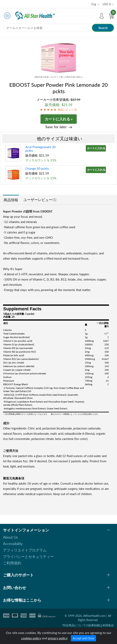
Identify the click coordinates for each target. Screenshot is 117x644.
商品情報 (11, 200)
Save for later (56, 127)
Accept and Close (83, 638)
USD (107, 4)
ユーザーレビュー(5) (40, 200)
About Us (10, 537)
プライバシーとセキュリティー (28, 556)
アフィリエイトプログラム (25, 550)
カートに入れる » (59, 119)
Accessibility (13, 544)
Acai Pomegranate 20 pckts (40, 149)
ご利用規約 (12, 563)
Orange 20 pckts (37, 168)
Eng (94, 4)
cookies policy (31, 638)
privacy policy (58, 638)
